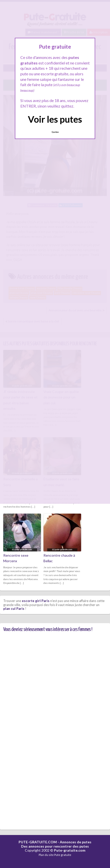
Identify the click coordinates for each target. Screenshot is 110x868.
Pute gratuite (63, 855)
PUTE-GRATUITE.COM (38, 842)
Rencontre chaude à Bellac (59, 558)
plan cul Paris (14, 609)
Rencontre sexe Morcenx (16, 558)
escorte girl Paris (36, 601)
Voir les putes (55, 119)
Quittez (55, 132)
